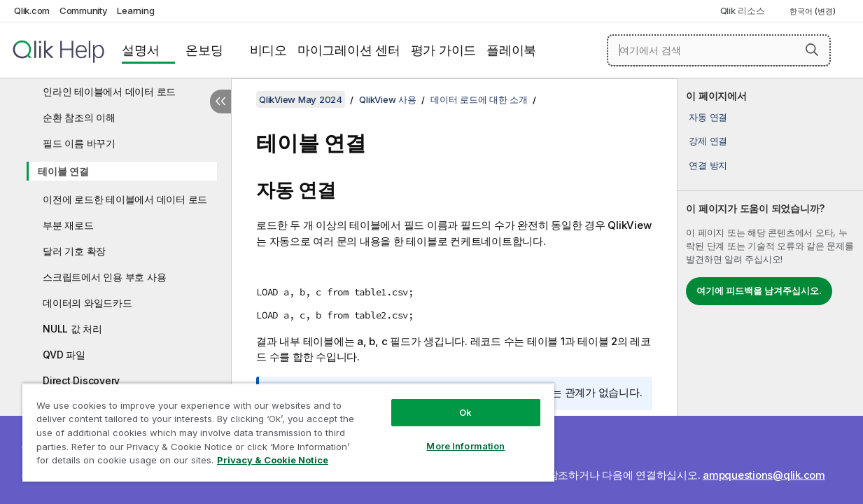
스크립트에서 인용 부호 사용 (104, 277)
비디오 (268, 50)
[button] (812, 50)
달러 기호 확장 (74, 251)
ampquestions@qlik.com (764, 475)
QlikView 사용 (387, 99)
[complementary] (770, 291)
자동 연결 (708, 117)
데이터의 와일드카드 (87, 303)
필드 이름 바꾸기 (79, 143)
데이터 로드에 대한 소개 (479, 99)
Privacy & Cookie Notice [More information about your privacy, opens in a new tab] (118, 463)
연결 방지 (708, 165)
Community (84, 10)
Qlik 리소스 (743, 10)
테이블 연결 (63, 171)
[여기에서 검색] (719, 50)
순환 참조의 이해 (79, 117)
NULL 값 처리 (72, 329)
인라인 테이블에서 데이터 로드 (109, 91)
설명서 (140, 50)
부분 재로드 (68, 225)
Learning (135, 10)
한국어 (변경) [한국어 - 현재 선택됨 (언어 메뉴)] (814, 11)
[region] (273, 427)
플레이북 (511, 50)
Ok (439, 402)
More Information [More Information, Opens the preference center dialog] (439, 435)
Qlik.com (32, 10)
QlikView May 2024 (301, 99)
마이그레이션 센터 (349, 50)
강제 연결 (708, 141)
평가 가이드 (444, 50)
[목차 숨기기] (220, 101)
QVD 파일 (64, 355)
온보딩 (204, 50)
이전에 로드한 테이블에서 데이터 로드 (125, 199)
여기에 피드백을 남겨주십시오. (759, 290)
